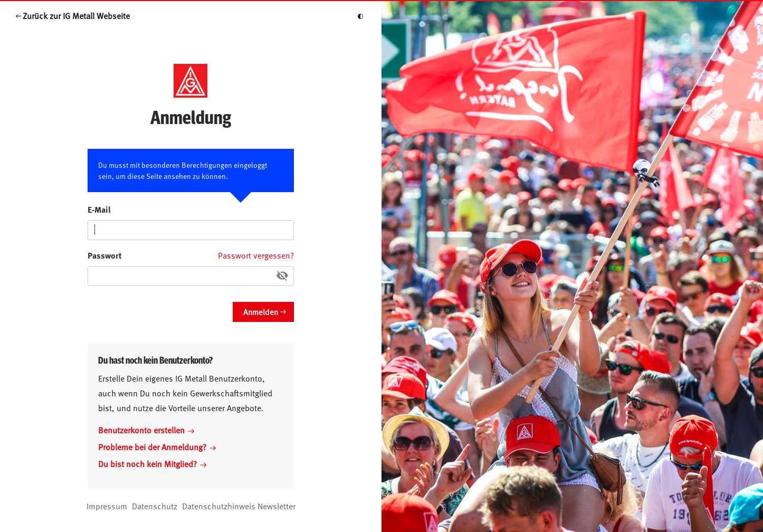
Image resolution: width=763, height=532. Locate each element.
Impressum (107, 506)
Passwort (105, 255)
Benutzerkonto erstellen (146, 430)
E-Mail (99, 209)
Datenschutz (155, 506)
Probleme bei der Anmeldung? (157, 446)
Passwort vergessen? (256, 255)
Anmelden (261, 312)
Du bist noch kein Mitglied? (152, 463)
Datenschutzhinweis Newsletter (239, 506)
